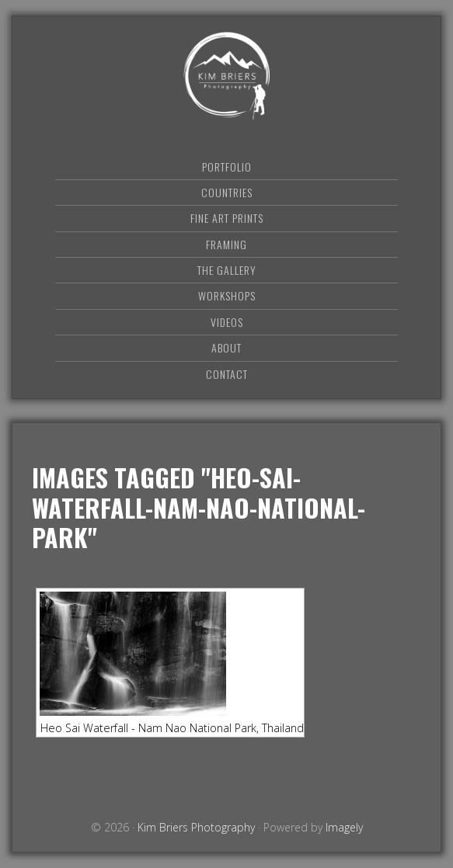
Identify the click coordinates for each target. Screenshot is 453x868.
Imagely (344, 827)
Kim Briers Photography (227, 76)
